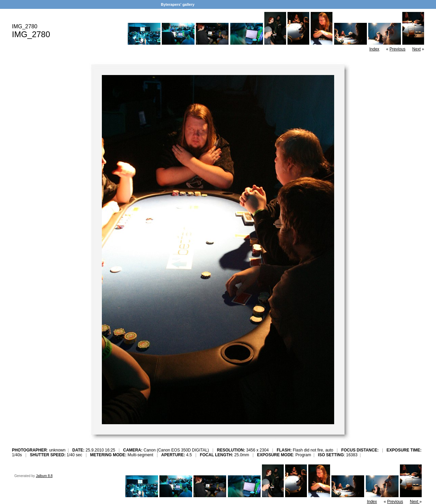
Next (416, 49)
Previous (398, 49)
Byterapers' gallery (178, 4)
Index (374, 49)
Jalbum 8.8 (44, 476)
